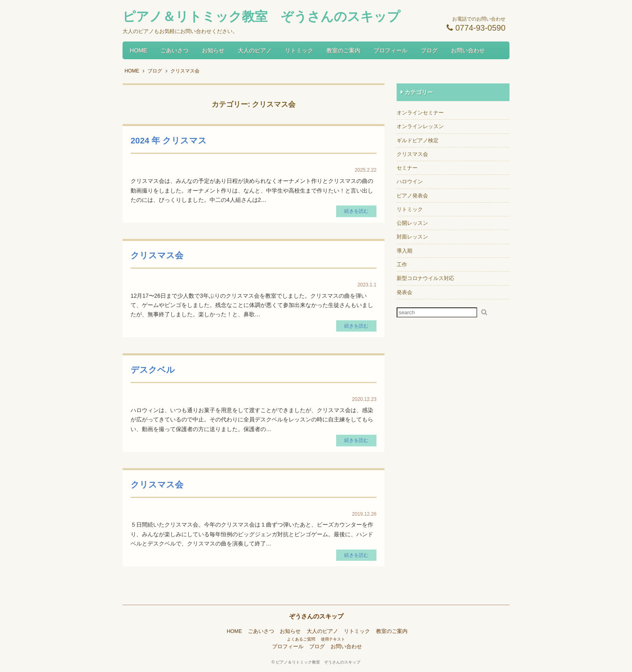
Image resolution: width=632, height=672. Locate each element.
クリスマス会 (157, 255)
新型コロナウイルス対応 (425, 278)
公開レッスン (412, 223)
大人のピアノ (255, 50)
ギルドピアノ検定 (418, 140)
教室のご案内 (343, 50)
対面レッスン (412, 237)
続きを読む (356, 211)
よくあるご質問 (301, 639)
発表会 (404, 292)
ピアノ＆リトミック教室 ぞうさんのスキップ (318, 662)
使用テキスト (333, 639)
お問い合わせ (468, 50)
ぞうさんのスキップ (316, 616)
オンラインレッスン (420, 126)
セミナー (407, 168)
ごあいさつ (175, 50)
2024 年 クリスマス (169, 140)
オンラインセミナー (420, 113)
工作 (402, 264)
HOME (138, 50)
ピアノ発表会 (412, 196)
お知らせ (213, 50)
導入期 (404, 251)
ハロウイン (410, 181)
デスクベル (153, 370)
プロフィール (391, 50)
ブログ (429, 50)
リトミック (299, 50)
